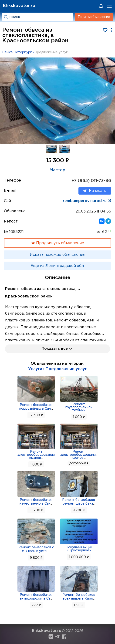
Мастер (57, 170)
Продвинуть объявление (57, 243)
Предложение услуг (51, 52)
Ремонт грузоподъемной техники (79, 407)
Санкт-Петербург (17, 52)
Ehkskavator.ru (19, 6)
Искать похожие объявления (57, 255)
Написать (95, 191)
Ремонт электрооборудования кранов (36, 455)
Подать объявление (94, 17)
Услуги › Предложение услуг (57, 369)
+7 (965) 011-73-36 (91, 181)
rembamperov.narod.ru (87, 201)
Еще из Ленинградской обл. (57, 266)
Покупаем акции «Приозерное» (79, 549)
